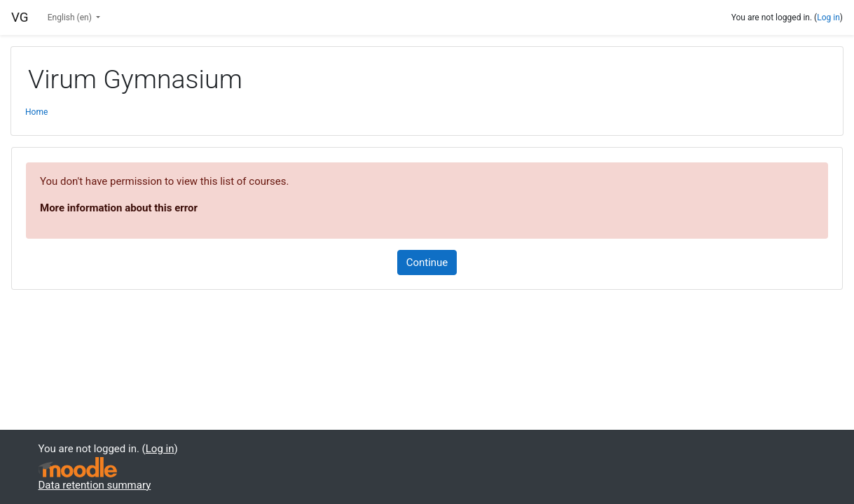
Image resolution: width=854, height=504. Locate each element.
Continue (427, 262)
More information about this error (119, 208)
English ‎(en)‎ (71, 17)
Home (36, 112)
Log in (828, 17)
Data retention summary (95, 485)
